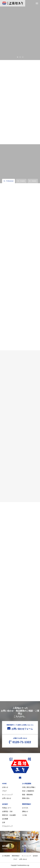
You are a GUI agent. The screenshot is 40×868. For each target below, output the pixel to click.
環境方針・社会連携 (9, 815)
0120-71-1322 (20, 741)
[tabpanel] (20, 30)
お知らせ (5, 787)
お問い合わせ (7, 798)
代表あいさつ (7, 808)
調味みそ (25, 811)
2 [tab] (20, 57)
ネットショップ (7, 795)
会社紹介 (5, 804)
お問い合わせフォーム (20, 727)
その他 (24, 815)
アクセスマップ (7, 826)
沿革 (4, 822)
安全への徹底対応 (28, 791)
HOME (4, 784)
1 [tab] (18, 57)
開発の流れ (26, 798)
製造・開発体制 (27, 795)
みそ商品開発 (27, 784)
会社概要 (5, 819)
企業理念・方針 (7, 811)
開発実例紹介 (27, 804)
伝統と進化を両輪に (29, 787)
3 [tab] (23, 57)
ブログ (4, 791)
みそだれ (25, 808)
